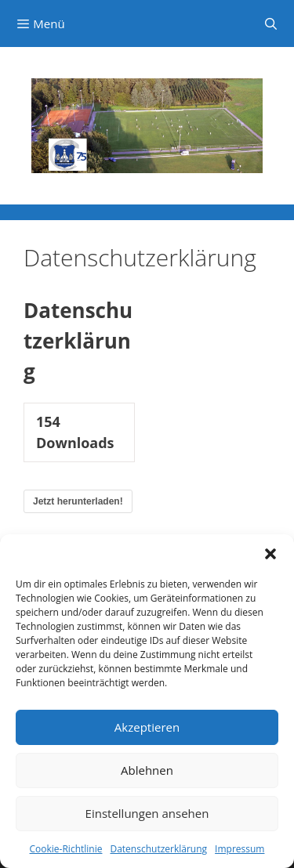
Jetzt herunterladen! (78, 501)
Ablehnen (147, 770)
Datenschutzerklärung (158, 849)
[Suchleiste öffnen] (271, 24)
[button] (270, 554)
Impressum (240, 849)
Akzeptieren (147, 727)
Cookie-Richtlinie (66, 849)
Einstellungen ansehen (147, 813)
